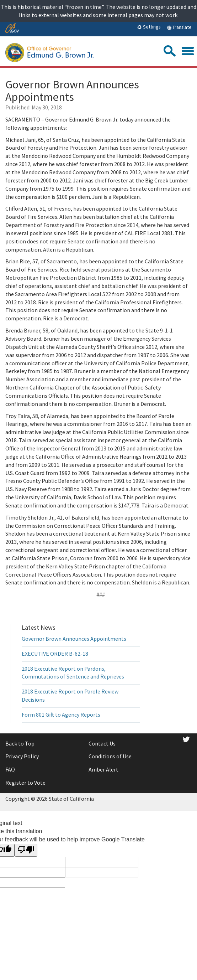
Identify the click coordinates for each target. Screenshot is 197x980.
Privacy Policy (22, 756)
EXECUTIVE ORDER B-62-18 (55, 654)
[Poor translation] (26, 850)
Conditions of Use (110, 756)
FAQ (10, 769)
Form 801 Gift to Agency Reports (61, 715)
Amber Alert (103, 769)
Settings (149, 27)
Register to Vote (25, 783)
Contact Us (102, 743)
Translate (179, 27)
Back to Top (20, 743)
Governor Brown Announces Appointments (74, 639)
